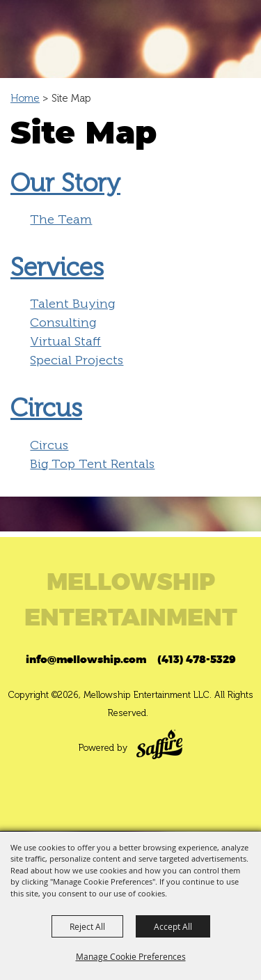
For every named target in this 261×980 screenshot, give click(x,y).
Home (25, 98)
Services (57, 267)
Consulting (63, 322)
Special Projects (77, 360)
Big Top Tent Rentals (92, 464)
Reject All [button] (87, 926)
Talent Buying (72, 304)
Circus (46, 408)
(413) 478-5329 (197, 660)
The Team (61, 219)
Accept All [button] (173, 926)
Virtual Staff (65, 341)
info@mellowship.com (86, 660)
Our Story (65, 183)
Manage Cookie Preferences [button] (131, 956)
